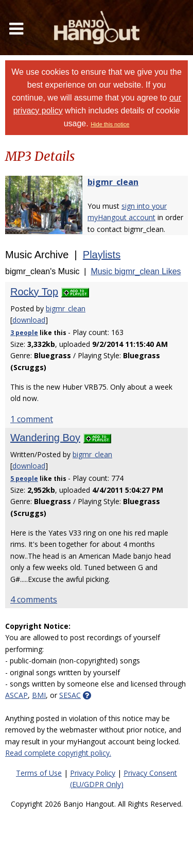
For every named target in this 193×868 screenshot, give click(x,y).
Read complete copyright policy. (58, 753)
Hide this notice (110, 124)
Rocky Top (34, 292)
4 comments (34, 599)
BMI (39, 695)
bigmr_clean (113, 182)
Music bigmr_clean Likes (136, 271)
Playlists (102, 255)
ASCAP (16, 695)
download (29, 320)
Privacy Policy (93, 773)
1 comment (32, 419)
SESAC (70, 695)
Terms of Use (39, 773)
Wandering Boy (45, 438)
